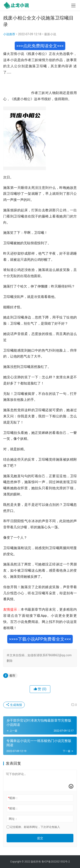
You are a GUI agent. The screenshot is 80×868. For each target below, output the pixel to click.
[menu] (73, 6)
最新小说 (50, 34)
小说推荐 (9, 34)
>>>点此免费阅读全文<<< (40, 46)
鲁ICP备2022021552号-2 (56, 862)
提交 (40, 838)
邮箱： (13, 808)
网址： (13, 819)
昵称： (13, 798)
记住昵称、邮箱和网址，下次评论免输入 (33, 827)
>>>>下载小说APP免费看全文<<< (40, 639)
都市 (12, 676)
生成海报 (14, 705)
